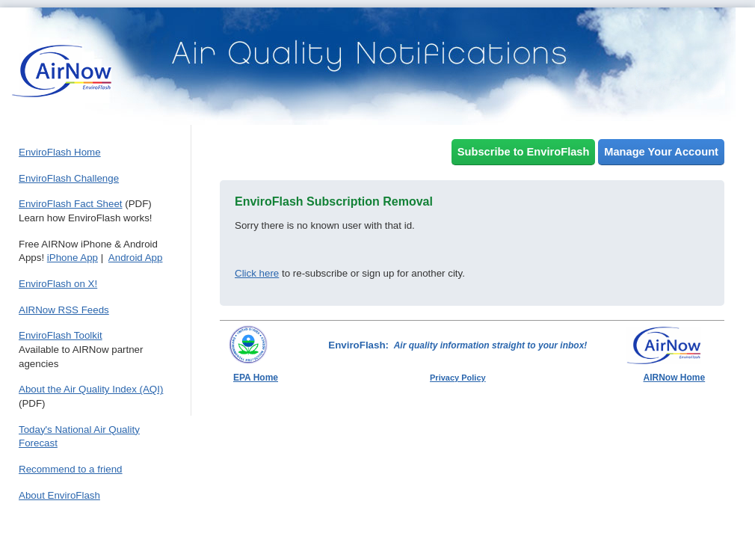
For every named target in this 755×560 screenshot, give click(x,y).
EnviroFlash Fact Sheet (71, 204)
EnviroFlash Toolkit (61, 335)
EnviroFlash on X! (58, 284)
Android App (136, 258)
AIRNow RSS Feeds (64, 310)
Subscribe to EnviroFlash (524, 152)
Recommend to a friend (71, 469)
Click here (257, 273)
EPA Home (256, 378)
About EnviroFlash (59, 495)
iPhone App (73, 258)
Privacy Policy (458, 378)
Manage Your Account (661, 152)
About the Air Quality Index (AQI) (91, 389)
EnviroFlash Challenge (69, 178)
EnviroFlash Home (60, 152)
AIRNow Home (675, 378)
